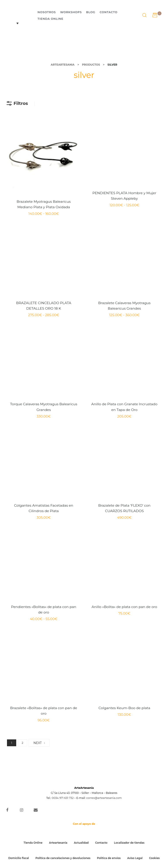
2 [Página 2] (22, 743)
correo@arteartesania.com (104, 798)
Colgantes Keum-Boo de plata (124, 708)
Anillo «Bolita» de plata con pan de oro (124, 607)
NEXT (39, 743)
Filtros (17, 104)
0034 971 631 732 (63, 798)
